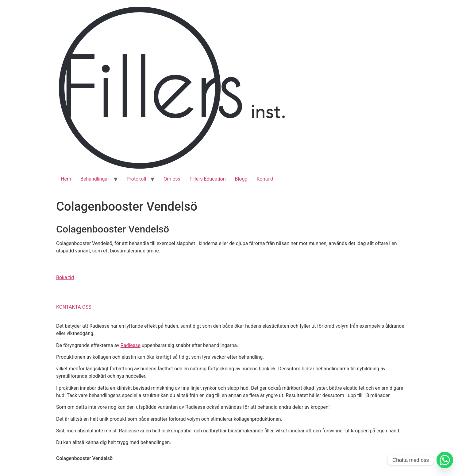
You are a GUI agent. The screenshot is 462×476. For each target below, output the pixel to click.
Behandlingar (95, 179)
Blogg (241, 179)
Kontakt (265, 179)
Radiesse (131, 345)
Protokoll (137, 179)
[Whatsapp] (445, 460)
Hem (66, 179)
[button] (65, 277)
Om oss (172, 179)
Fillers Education (208, 179)
